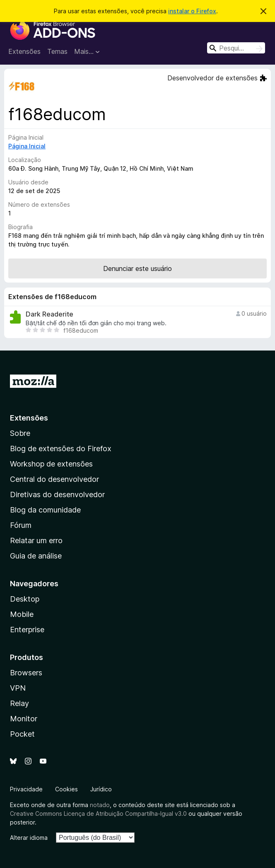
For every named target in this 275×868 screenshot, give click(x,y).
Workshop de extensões (51, 464)
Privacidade (26, 789)
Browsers (26, 673)
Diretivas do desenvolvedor (57, 494)
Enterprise (27, 630)
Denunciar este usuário (137, 268)
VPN (18, 688)
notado (100, 805)
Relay (19, 703)
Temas (57, 51)
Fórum (21, 525)
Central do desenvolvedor (54, 479)
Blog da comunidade (45, 510)
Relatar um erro (36, 540)
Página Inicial (27, 146)
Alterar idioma (29, 838)
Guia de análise (36, 556)
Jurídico (101, 789)
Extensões (24, 51)
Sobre (20, 433)
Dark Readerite (49, 314)
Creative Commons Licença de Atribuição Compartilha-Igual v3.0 (99, 814)
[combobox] (236, 48)
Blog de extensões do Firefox (61, 449)
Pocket (22, 734)
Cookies (66, 789)
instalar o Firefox (192, 11)
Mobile (22, 614)
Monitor (24, 719)
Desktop (25, 599)
